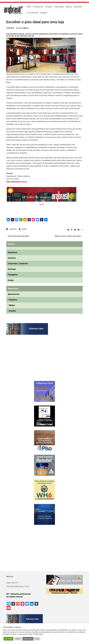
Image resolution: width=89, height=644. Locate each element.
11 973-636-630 (32, 13)
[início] (42, 204)
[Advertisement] (21, 360)
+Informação (59, 7)
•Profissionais (38, 7)
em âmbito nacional (14, 597)
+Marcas (69, 7)
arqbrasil (25, 28)
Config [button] (37, 639)
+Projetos (49, 7)
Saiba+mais (28, 639)
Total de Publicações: (15, 587)
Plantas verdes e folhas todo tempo (68, 236)
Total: (9, 583)
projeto (24, 229)
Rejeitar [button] (18, 639)
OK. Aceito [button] (8, 639)
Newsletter (78, 7)
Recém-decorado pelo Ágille (19, 236)
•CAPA (29, 7)
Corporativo (13, 229)
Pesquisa (44, 13)
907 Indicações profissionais (18, 594)
